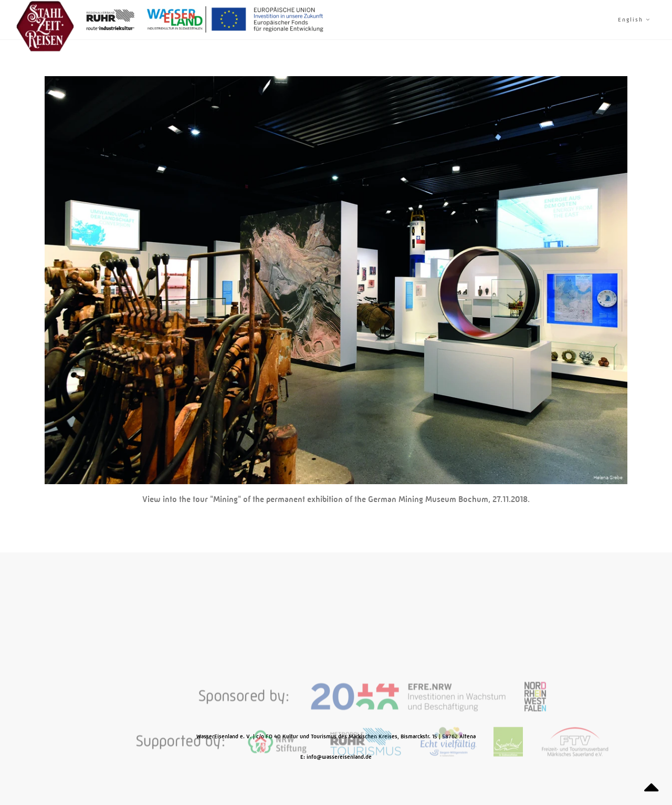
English (634, 20)
